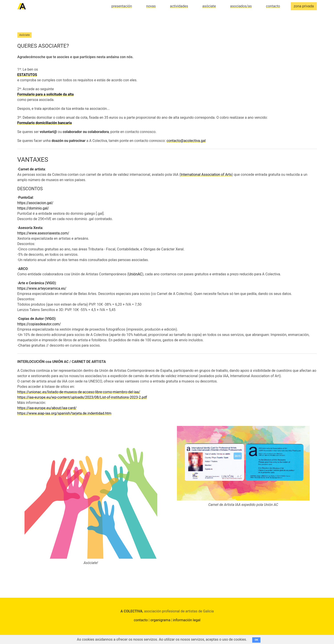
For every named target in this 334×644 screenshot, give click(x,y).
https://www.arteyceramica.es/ (42, 288)
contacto (273, 6)
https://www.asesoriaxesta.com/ (43, 233)
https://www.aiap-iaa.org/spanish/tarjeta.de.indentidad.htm (65, 413)
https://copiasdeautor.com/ (39, 324)
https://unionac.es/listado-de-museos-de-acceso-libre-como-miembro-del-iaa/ (79, 392)
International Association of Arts (206, 175)
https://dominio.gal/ (33, 208)
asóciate (209, 6)
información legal (186, 621)
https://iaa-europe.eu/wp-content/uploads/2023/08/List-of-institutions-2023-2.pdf (82, 397)
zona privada (304, 6)
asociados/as (241, 6)
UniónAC (135, 274)
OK (256, 640)
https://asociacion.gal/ (35, 203)
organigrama (160, 621)
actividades (179, 6)
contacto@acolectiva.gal (186, 141)
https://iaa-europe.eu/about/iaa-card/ (47, 408)
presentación (122, 6)
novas (151, 6)
